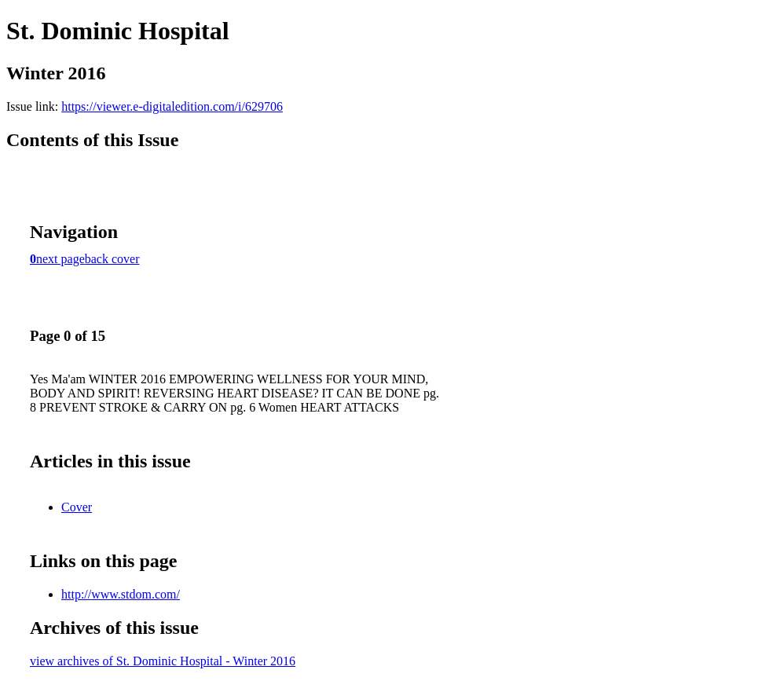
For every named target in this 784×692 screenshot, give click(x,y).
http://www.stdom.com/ (121, 594)
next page (60, 259)
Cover (77, 507)
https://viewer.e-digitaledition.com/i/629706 (172, 106)
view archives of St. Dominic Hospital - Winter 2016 (163, 661)
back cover (112, 259)
